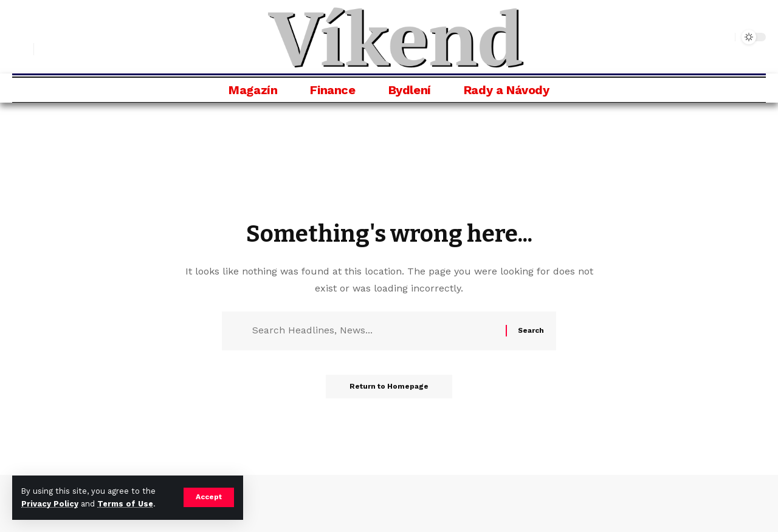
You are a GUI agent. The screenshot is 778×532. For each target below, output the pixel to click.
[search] (21, 49)
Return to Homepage (389, 387)
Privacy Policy (50, 504)
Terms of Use (125, 504)
